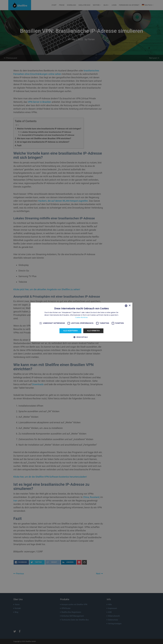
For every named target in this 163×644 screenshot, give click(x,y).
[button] (82, 337)
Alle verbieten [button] (93, 331)
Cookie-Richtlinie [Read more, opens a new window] (81, 317)
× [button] (130, 306)
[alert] (81, 322)
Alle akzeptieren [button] (70, 331)
